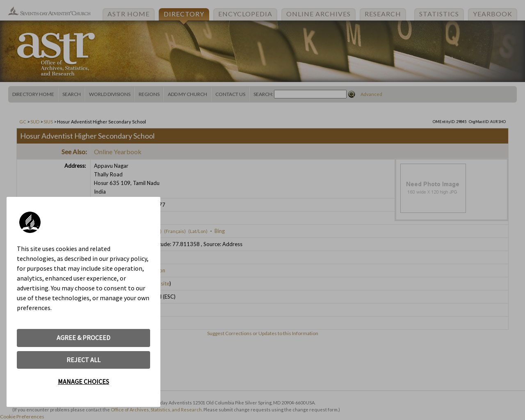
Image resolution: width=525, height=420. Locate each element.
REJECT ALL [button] (83, 360)
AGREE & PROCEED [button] (83, 338)
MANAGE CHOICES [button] (83, 381)
